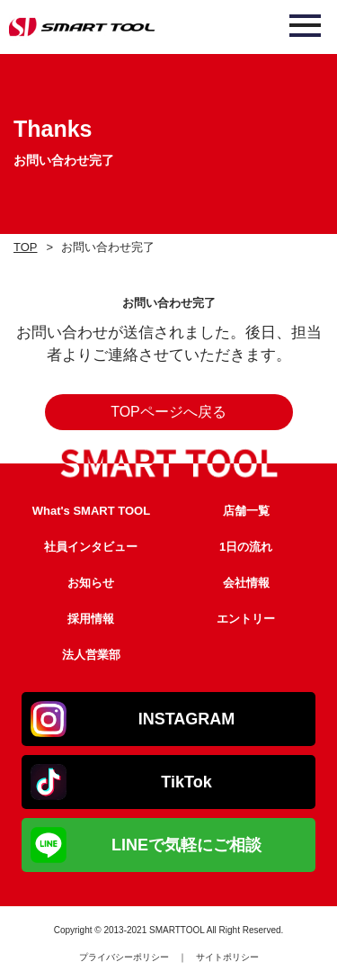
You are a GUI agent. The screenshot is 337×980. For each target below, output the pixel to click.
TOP (26, 247)
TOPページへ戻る (168, 412)
